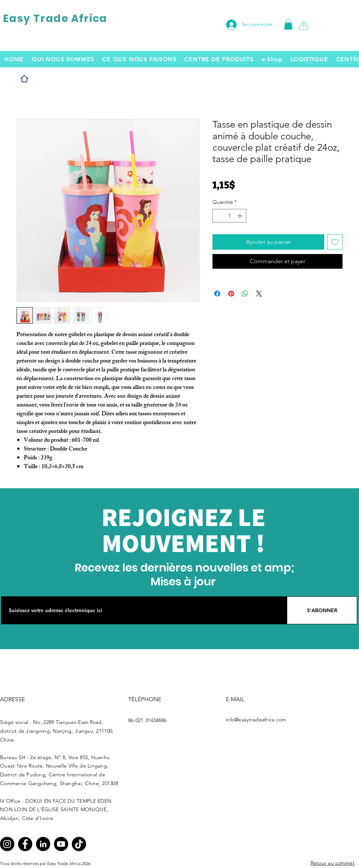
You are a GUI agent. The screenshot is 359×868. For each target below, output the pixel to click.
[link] (288, 24)
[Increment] (240, 216)
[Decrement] (218, 216)
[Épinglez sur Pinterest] (231, 294)
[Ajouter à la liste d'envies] (335, 242)
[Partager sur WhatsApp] (245, 294)
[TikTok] (79, 844)
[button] (303, 25)
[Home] (24, 79)
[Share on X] (259, 294)
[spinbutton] (229, 216)
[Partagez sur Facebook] (217, 294)
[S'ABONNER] (322, 610)
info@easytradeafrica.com (256, 720)
